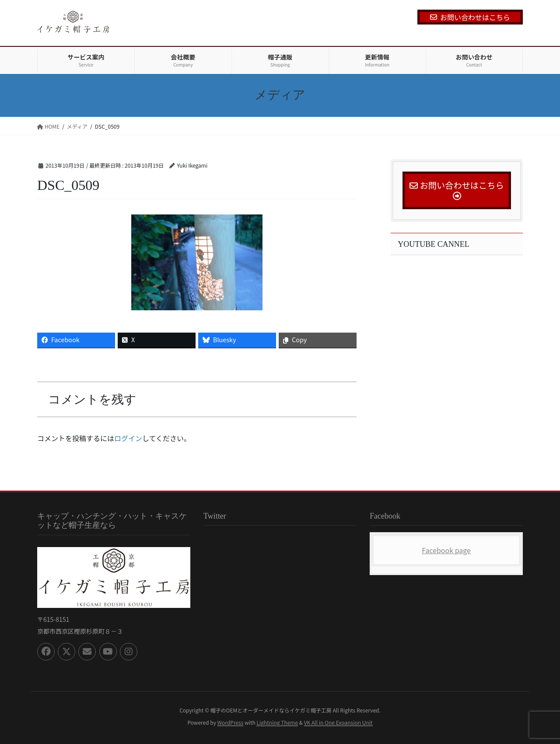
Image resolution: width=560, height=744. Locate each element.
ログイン (128, 438)
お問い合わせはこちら (470, 17)
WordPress (231, 722)
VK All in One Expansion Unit (338, 722)
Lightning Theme (277, 722)
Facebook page (446, 550)
